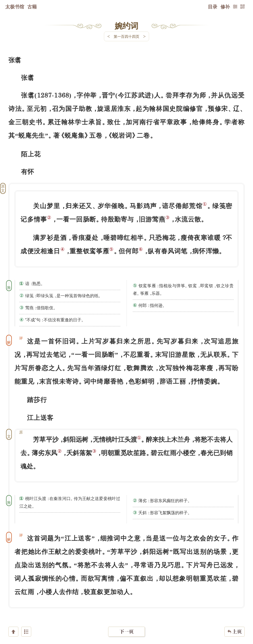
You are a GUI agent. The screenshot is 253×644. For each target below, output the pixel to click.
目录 (213, 7)
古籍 (32, 7)
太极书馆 (15, 7)
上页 (234, 613)
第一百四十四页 (126, 36)
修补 (225, 7)
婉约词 (126, 25)
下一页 (126, 613)
